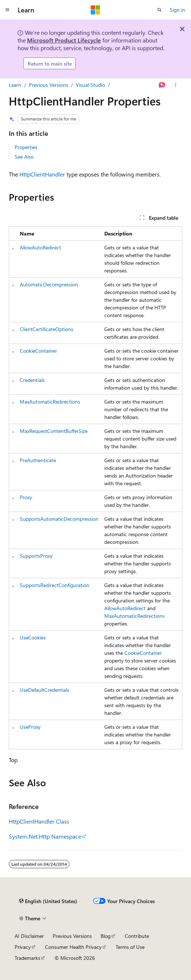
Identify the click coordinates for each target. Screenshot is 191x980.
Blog (106, 936)
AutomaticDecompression (49, 284)
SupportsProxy (36, 556)
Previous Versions (48, 85)
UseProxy (30, 727)
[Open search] (160, 10)
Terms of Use (130, 947)
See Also (24, 157)
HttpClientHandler (42, 174)
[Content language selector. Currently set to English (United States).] (48, 901)
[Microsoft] (95, 10)
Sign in (177, 10)
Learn (15, 85)
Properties (26, 147)
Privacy (23, 947)
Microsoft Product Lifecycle (64, 40)
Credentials (32, 380)
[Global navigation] (7, 10)
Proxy (26, 497)
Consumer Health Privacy (73, 947)
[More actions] (176, 85)
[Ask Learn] (162, 85)
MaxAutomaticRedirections (50, 402)
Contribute (137, 936)
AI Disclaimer (29, 936)
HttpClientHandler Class (39, 821)
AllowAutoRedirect (40, 247)
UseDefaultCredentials (44, 690)
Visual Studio (90, 85)
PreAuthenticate (38, 460)
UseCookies (33, 637)
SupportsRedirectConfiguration (55, 585)
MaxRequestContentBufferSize (54, 431)
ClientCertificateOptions (46, 329)
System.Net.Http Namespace (45, 836)
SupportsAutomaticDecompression (59, 519)
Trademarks (27, 958)
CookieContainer (38, 351)
